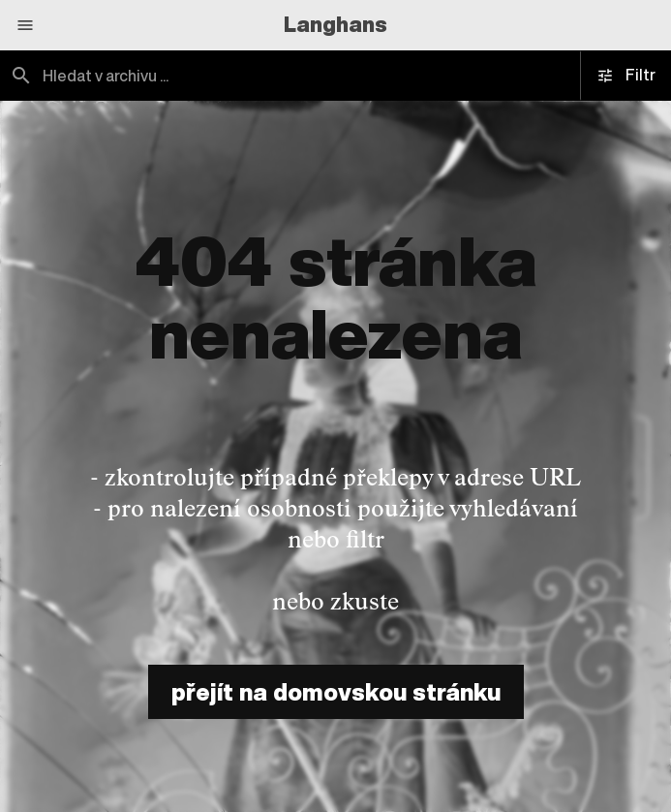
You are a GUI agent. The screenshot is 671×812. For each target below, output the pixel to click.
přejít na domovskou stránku (336, 692)
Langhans (335, 24)
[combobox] (335, 76)
